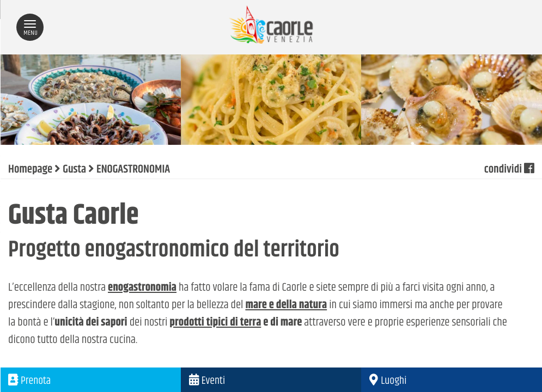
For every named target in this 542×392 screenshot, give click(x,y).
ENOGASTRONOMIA (133, 170)
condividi (509, 170)
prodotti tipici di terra (215, 323)
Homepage (30, 170)
